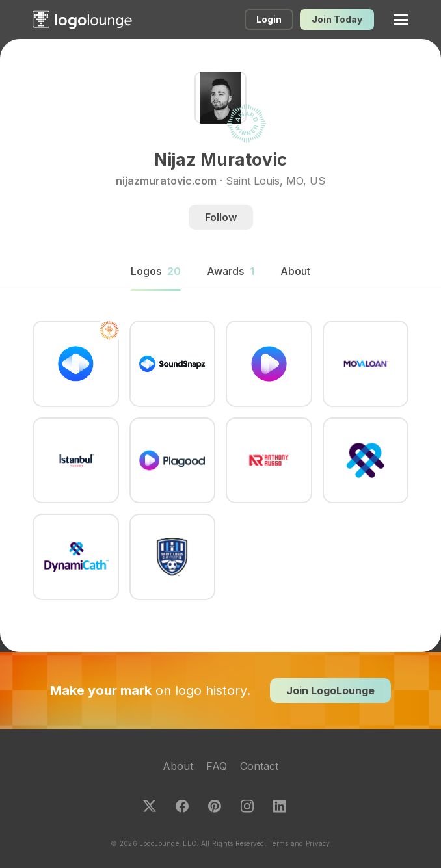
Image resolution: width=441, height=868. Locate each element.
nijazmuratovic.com (166, 181)
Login (269, 19)
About (178, 766)
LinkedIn (280, 806)
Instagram (247, 806)
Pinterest (215, 806)
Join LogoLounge (330, 690)
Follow (221, 217)
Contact (259, 766)
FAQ (217, 766)
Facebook (182, 806)
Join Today (337, 19)
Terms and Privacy (299, 843)
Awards (231, 271)
